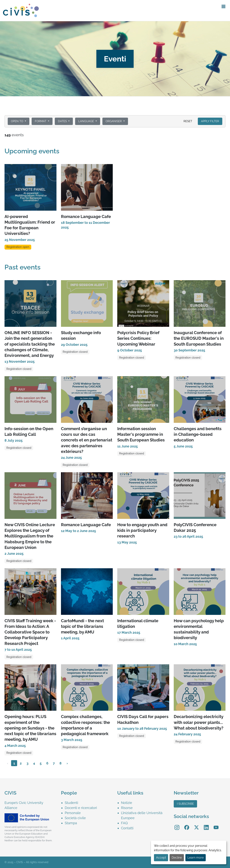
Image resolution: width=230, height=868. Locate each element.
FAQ (124, 823)
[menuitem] (89, 803)
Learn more (196, 858)
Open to (17, 121)
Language (86, 121)
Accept (161, 858)
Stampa (71, 823)
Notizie (127, 803)
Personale (73, 813)
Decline (177, 858)
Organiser (114, 121)
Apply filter (210, 121)
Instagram (177, 825)
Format (41, 121)
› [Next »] (67, 763)
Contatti (127, 828)
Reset (188, 121)
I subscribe (185, 804)
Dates (63, 121)
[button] (224, 7)
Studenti (71, 803)
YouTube (216, 825)
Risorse (127, 808)
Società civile (75, 818)
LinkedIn (206, 825)
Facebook (187, 825)
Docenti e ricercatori (81, 808)
